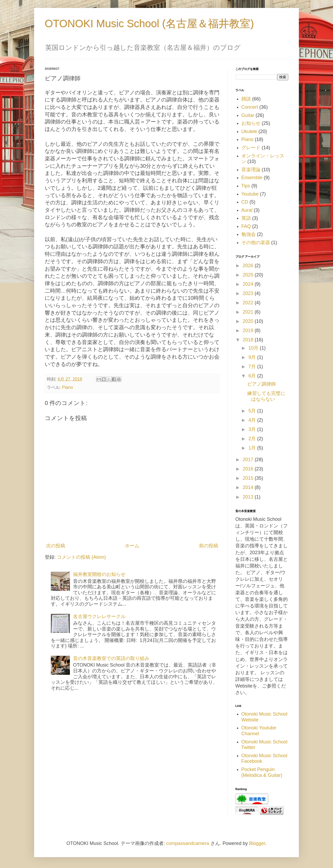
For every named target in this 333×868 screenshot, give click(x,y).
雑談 (246, 99)
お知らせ (251, 123)
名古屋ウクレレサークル (99, 616)
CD (245, 202)
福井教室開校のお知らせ (99, 574)
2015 (249, 478)
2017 (249, 460)
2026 (249, 266)
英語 (246, 218)
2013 (249, 497)
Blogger (257, 843)
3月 (253, 429)
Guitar (248, 115)
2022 (249, 303)
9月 (253, 357)
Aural (247, 210)
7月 (253, 367)
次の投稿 (56, 546)
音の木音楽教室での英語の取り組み (111, 658)
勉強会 (249, 234)
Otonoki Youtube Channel (259, 731)
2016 (249, 469)
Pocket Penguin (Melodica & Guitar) (262, 772)
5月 (253, 411)
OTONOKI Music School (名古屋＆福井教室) (149, 24)
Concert (250, 107)
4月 (253, 420)
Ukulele (249, 131)
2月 (253, 439)
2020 (249, 321)
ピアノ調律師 (262, 384)
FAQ (246, 226)
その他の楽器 (256, 243)
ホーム (132, 546)
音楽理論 (251, 170)
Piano (67, 387)
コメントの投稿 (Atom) (81, 557)
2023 (249, 293)
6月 (253, 376)
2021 (249, 312)
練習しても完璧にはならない (266, 396)
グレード (251, 148)
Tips (246, 186)
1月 (253, 448)
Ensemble (252, 178)
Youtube (250, 194)
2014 (249, 487)
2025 (249, 275)
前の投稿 (209, 546)
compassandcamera (188, 843)
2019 (249, 331)
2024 (249, 284)
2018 (249, 340)
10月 (254, 348)
